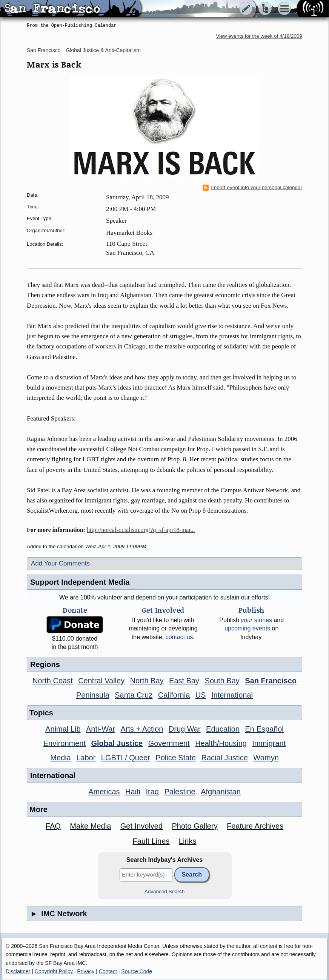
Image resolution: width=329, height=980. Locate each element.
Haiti (133, 792)
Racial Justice (224, 758)
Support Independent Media (80, 582)
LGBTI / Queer (126, 758)
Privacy (86, 971)
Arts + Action (142, 729)
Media (60, 758)
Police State (176, 758)
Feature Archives (255, 826)
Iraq (152, 792)
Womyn (266, 758)
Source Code (137, 971)
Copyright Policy (54, 971)
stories (256, 620)
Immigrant (269, 743)
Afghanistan (221, 792)
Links (188, 841)
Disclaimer (18, 971)
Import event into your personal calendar (252, 188)
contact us (179, 637)
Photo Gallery (194, 826)
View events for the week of (259, 36)
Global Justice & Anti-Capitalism (103, 50)
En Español (264, 729)
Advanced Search (165, 891)
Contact (108, 971)
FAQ (53, 826)
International (232, 695)
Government (169, 743)
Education (223, 729)
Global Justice (117, 743)
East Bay (184, 681)
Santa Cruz (134, 695)
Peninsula (93, 695)
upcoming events (247, 628)
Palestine (180, 792)
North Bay (147, 681)
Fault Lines (151, 841)
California (174, 695)
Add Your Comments (60, 563)
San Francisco (44, 50)
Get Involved (141, 826)
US (201, 695)
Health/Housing (221, 743)
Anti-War (101, 729)
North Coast (53, 681)
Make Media (90, 826)
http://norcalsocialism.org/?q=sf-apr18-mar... (141, 530)
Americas (104, 792)
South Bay (222, 681)
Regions (45, 664)
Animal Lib (63, 729)
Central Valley (101, 681)
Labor (86, 758)
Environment (65, 743)
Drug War (185, 729)
